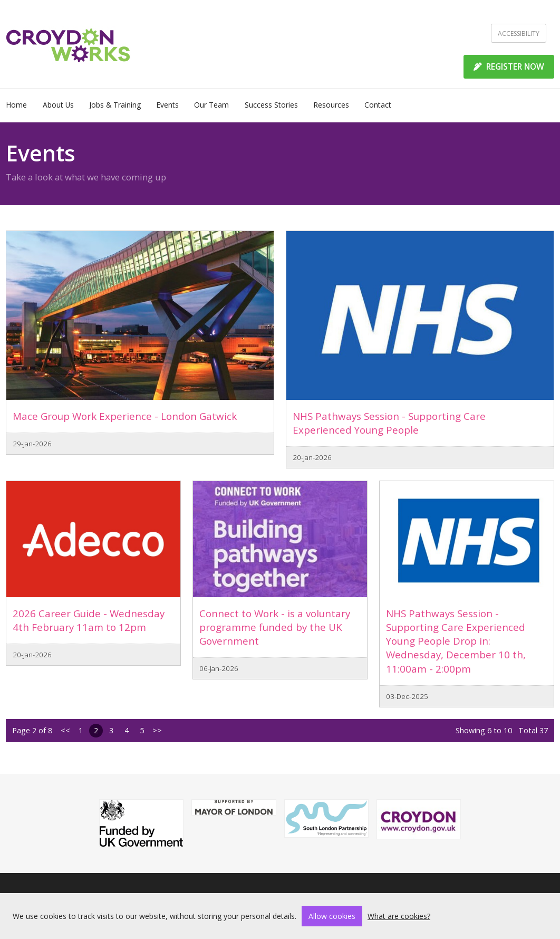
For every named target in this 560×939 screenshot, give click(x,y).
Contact (378, 105)
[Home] (68, 44)
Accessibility (519, 33)
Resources (331, 105)
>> (157, 730)
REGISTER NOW (509, 66)
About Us (58, 105)
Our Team (211, 105)
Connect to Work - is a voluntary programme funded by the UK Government (275, 627)
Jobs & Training (115, 105)
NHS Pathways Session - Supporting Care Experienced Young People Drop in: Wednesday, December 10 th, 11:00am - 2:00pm (456, 641)
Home (16, 105)
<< (65, 730)
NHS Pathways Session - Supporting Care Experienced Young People (389, 423)
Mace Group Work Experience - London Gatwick (125, 416)
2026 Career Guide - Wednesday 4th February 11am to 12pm (89, 620)
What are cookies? (399, 916)
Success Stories (271, 105)
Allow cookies (332, 916)
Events (167, 105)
